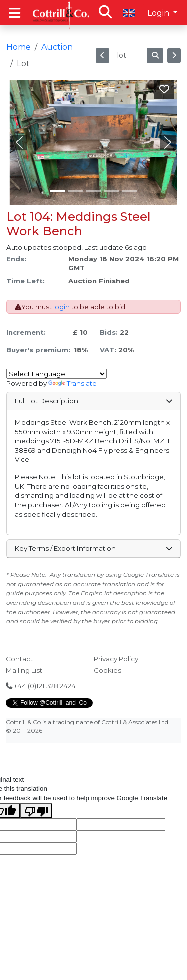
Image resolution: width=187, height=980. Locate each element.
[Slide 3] (112, 191)
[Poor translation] (36, 811)
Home (19, 47)
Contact (19, 659)
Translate (73, 383)
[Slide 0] (58, 191)
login (62, 307)
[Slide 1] (76, 191)
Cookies (107, 670)
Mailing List (24, 670)
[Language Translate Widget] (57, 374)
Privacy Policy (116, 659)
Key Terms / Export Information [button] (93, 548)
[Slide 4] (130, 191)
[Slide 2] (94, 191)
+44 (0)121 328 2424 (41, 686)
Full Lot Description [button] (93, 401)
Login (159, 13)
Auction (57, 47)
